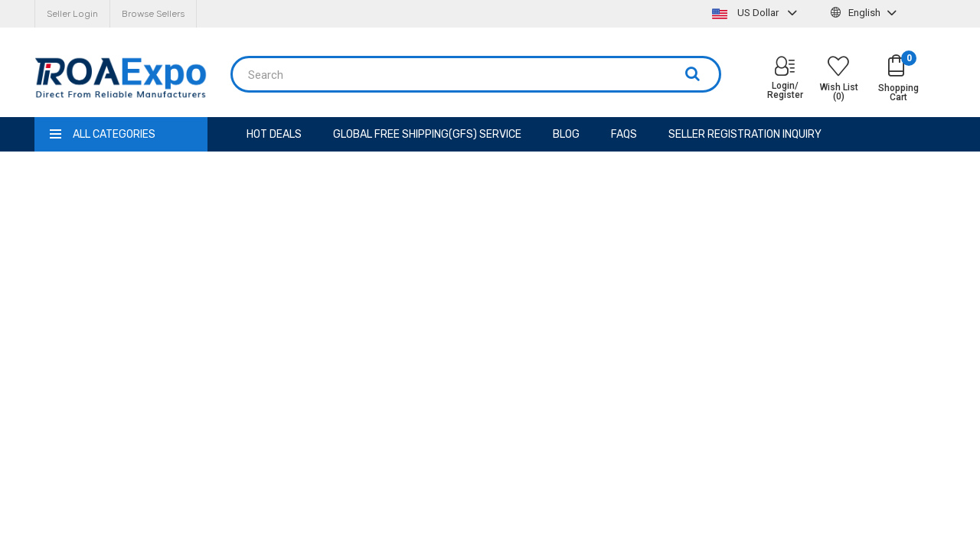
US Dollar (756, 13)
